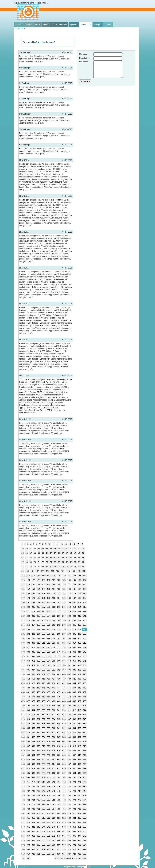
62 (67, 558)
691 (59, 773)
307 (23, 643)
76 (59, 562)
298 (43, 638)
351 (49, 656)
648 (38, 760)
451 (28, 692)
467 (43, 697)
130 (49, 580)
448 (79, 688)
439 (33, 688)
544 (38, 724)
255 (23, 625)
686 (33, 773)
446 (69, 688)
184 (59, 598)
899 (59, 845)
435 (79, 683)
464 (28, 697)
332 (84, 647)
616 (74, 746)
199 (69, 603)
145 (59, 585)
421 (74, 679)
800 (84, 809)
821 (59, 818)
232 (38, 616)
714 (43, 782)
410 (84, 674)
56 (43, 558)
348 (33, 656)
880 (28, 840)
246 (43, 621)
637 (49, 755)
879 (23, 840)
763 (28, 800)
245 (38, 621)
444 (59, 688)
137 (84, 580)
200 (74, 603)
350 (43, 656)
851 (79, 827)
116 (43, 576)
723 (23, 787)
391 (54, 670)
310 (38, 643)
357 (79, 656)
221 (49, 612)
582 (33, 737)
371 (84, 661)
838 (79, 822)
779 (43, 805)
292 (79, 634)
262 (59, 625)
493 (43, 706)
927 (69, 854)
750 (28, 796)
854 (28, 831)
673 (33, 769)
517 (33, 715)
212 (69, 607)
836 (69, 822)
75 (55, 562)
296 (33, 638)
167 (38, 594)
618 (84, 746)
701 (43, 778)
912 (59, 849)
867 (28, 836)
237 (64, 616)
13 (61, 544)
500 (79, 706)
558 (43, 728)
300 (54, 638)
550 (69, 724)
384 (84, 665)
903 (79, 845)
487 (79, 701)
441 (43, 688)
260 (49, 625)
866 (23, 836)
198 (64, 603)
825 (79, 818)
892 (23, 845)
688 (43, 773)
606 (23, 746)
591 (79, 737)
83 (22, 567)
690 (54, 773)
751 (33, 796)
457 (59, 692)
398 (23, 674)
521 (54, 715)
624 (49, 751)
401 (38, 674)
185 (64, 598)
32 (75, 549)
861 (64, 831)
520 (49, 715)
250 (64, 621)
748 (84, 791)
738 (33, 791)
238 (69, 616)
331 (79, 647)
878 (84, 836)
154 (38, 589)
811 (74, 813)
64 (75, 558)
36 (26, 553)
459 (69, 692)
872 (54, 836)
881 (33, 840)
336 (38, 652)
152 (28, 589)
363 (43, 661)
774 (84, 800)
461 (79, 692)
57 (47, 558)
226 (74, 612)
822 (64, 818)
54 (35, 558)
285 (43, 634)
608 (33, 746)
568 (28, 733)
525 (74, 715)
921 (38, 854)
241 (84, 616)
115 (38, 576)
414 (38, 679)
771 (69, 800)
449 (84, 688)
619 (23, 751)
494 (49, 706)
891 (84, 840)
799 (79, 809)
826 (84, 818)
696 (84, 773)
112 (23, 576)
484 (64, 701)
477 (28, 701)
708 (79, 778)
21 (31, 549)
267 (84, 625)
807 (54, 813)
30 (67, 549)
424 (23, 683)
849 (69, 827)
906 (28, 849)
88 (43, 567)
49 (79, 553)
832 (49, 822)
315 (64, 643)
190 (23, 603)
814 (23, 818)
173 (69, 594)
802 (28, 813)
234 (49, 616)
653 (64, 760)
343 (74, 652)
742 (54, 791)
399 (28, 674)
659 (28, 764)
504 (33, 710)
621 (33, 751)
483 (59, 701)
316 (69, 643)
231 (33, 616)
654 (69, 760)
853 (23, 831)
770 (64, 800)
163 (84, 589)
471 (64, 697)
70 (35, 562)
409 (79, 674)
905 (23, 849)
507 (49, 710)
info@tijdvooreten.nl (72, 867)
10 (49, 544)
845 (49, 827)
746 (74, 791)
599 (54, 742)
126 (28, 580)
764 (33, 800)
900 (64, 845)
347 (28, 656)
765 (38, 800)
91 (55, 567)
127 (33, 580)
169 (49, 594)
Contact (108, 25)
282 (28, 634)
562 (64, 728)
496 (59, 706)
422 (79, 679)
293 (84, 634)
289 (64, 634)
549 (64, 724)
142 (43, 585)
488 (84, 701)
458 (64, 692)
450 (23, 692)
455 (49, 692)
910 (49, 849)
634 (33, 755)
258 (38, 625)
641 (69, 755)
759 (74, 796)
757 (64, 796)
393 (64, 670)
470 (59, 697)
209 (54, 607)
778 (38, 805)
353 (59, 656)
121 (69, 576)
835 (64, 822)
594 (28, 742)
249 (59, 621)
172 (64, 594)
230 (28, 616)
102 (37, 571)
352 (54, 656)
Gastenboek (86, 25)
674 (38, 769)
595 (33, 742)
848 (64, 827)
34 (83, 549)
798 (74, 809)
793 (49, 809)
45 (63, 553)
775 (23, 805)
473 (74, 697)
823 (69, 818)
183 (54, 598)
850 (74, 827)
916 (79, 849)
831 (43, 822)
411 (23, 679)
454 (43, 692)
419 (64, 679)
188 (79, 598)
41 (47, 553)
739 (38, 791)
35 (22, 553)
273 (49, 629)
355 (69, 656)
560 (54, 728)
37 (31, 553)
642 (74, 755)
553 (84, 724)
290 (69, 634)
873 (59, 836)
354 (64, 656)
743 (59, 791)
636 (43, 755)
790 (33, 809)
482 (54, 701)
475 (84, 697)
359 (23, 661)
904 (84, 845)
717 (59, 782)
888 (69, 840)
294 (23, 638)
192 (33, 603)
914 (69, 849)
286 (49, 634)
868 (33, 836)
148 (74, 585)
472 (69, 697)
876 (74, 836)
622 (38, 751)
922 (43, 854)
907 (33, 849)
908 (38, 849)
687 (38, 773)
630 (79, 751)
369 (74, 661)
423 (84, 679)
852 (84, 827)
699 (33, 778)
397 (84, 670)
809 (64, 813)
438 (28, 688)
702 (49, 778)
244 (33, 621)
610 (43, 746)
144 (54, 585)
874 (64, 836)
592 (84, 737)
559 (49, 728)
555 (28, 728)
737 (28, 791)
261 (54, 625)
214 (79, 607)
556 (33, 728)
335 (33, 652)
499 (74, 706)
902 (74, 845)
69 (31, 562)
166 (33, 594)
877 (79, 836)
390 (49, 670)
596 (38, 742)
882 (38, 840)
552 (79, 724)
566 (84, 728)
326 (54, 647)
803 (33, 813)
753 (43, 796)
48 (75, 553)
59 (55, 558)
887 (64, 840)
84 (26, 567)
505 (38, 710)
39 (39, 553)
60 (59, 558)
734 (79, 787)
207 (43, 607)
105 (53, 571)
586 (54, 737)
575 (64, 733)
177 (23, 598)
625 (54, 751)
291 (74, 634)
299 (49, 638)
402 (43, 674)
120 (64, 576)
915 (74, 849)
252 (74, 621)
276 (64, 629)
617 (79, 746)
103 (42, 571)
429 (49, 683)
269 (28, 629)
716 (54, 782)
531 (38, 719)
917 (84, 849)
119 (59, 576)
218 (33, 612)
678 (59, 769)
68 (26, 562)
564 (74, 728)
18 (82, 544)
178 (28, 598)
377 (49, 665)
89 (47, 567)
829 (33, 822)
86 (35, 567)
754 (49, 796)
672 (28, 769)
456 (54, 692)
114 (33, 576)
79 (71, 562)
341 (64, 652)
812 (79, 813)
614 (64, 746)
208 (49, 607)
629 (74, 751)
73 (47, 562)
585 (49, 737)
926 (64, 854)
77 (63, 562)
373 (28, 665)
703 (54, 778)
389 (43, 670)
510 (64, 710)
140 (33, 585)
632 (23, 755)
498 (69, 706)
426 (33, 683)
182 (49, 598)
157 (54, 589)
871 (49, 836)
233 (43, 616)
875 (69, 836)
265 (74, 625)
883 (43, 840)
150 (84, 585)
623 (43, 751)
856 (38, 831)
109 (73, 571)
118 (54, 576)
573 (54, 733)
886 (59, 840)
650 (49, 760)
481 (49, 701)
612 (54, 746)
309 (33, 643)
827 (23, 822)
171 (59, 594)
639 (59, 755)
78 (67, 562)
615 (69, 746)
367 (64, 661)
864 (79, 831)
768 (54, 800)
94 (67, 567)
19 (22, 549)
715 (49, 782)
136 (79, 580)
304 (74, 638)
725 (33, 787)
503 (28, 710)
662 (43, 764)
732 (69, 787)
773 (79, 800)
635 (38, 755)
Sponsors (74, 25)
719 (69, 782)
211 (64, 607)
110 (78, 571)
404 (54, 674)
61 (63, 558)
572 (49, 733)
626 (59, 751)
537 (69, 719)
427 (38, 683)
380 (64, 665)
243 (28, 621)
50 (83, 553)
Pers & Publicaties (59, 25)
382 (74, 665)
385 (23, 670)
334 (28, 652)
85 (31, 567)
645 (23, 760)
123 (79, 576)
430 (54, 683)
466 (38, 697)
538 (74, 719)
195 (49, 603)
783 (64, 805)
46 (67, 553)
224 (64, 612)
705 (64, 778)
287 (54, 634)
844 (43, 827)
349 (38, 656)
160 (69, 589)
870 (43, 836)
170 (54, 594)
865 (84, 831)
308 (28, 643)
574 (59, 733)
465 (33, 697)
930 (84, 854)
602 (69, 742)
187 (74, 598)
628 (69, 751)
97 (79, 567)
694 (74, 773)
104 (47, 571)
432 (64, 683)
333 (23, 652)
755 (54, 796)
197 (59, 603)
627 (64, 751)
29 (63, 549)
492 (38, 706)
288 (59, 634)
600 (59, 742)
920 (33, 854)
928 (74, 854)
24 (43, 549)
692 (64, 773)
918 (23, 854)
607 (28, 746)
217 (28, 612)
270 (33, 629)
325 (49, 647)
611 (49, 746)
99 (22, 571)
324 (43, 647)
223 (59, 612)
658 (23, 764)
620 (28, 751)
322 (33, 647)
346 (23, 656)
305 (79, 638)
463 (23, 697)
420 (69, 679)
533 (49, 719)
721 (79, 782)
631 (84, 751)
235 (54, 616)
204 (28, 607)
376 (43, 665)
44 (59, 553)
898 (54, 845)
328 (64, 647)
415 (43, 679)
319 (84, 643)
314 (59, 643)
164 (23, 594)
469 (54, 697)
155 (43, 589)
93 (63, 567)
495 (54, 706)
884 (49, 840)
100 (27, 571)
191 (28, 603)
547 (54, 724)
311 (43, 643)
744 (64, 791)
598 (49, 742)
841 (28, 827)
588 (64, 737)
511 (69, 710)
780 (49, 805)
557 (38, 728)
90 (51, 567)
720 (74, 782)
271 (38, 629)
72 (43, 562)
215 (84, 607)
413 (33, 679)
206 (38, 607)
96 (75, 567)
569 (33, 733)
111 (83, 571)
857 (43, 831)
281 (23, 634)
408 (74, 674)
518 (38, 715)
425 (28, 683)
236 (59, 616)
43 (55, 553)
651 (54, 760)
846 (54, 827)
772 (74, 800)
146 (64, 585)
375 (38, 665)
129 (43, 580)
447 (74, 688)
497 (64, 706)
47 (71, 553)
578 (79, 733)
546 (49, 724)
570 (38, 733)
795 (59, 809)
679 (64, 769)
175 (79, 594)
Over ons (29, 25)
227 (79, 612)
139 (28, 585)
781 (54, 805)
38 (35, 553)
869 (38, 836)
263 (64, 625)
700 (38, 778)
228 (84, 612)
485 (69, 701)
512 (74, 710)
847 (59, 827)
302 (64, 638)
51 (22, 558)
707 (74, 778)
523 (64, 715)
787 (84, 805)
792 (43, 809)
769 (59, 800)
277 (69, 629)
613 (59, 746)
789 (28, 809)
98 (83, 567)
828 (28, 822)
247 (49, 621)
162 (79, 589)
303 (69, 638)
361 (33, 661)
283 (33, 634)
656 (79, 760)
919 (28, 854)
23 (39, 549)
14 (66, 544)
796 (64, 809)
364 (49, 661)
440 (38, 688)
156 (49, 589)
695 (79, 773)
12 (57, 544)
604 (79, 742)
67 (22, 562)
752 (38, 796)
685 (28, 773)
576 (69, 733)
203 (23, 607)
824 (74, 818)
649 (43, 760)
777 (33, 805)
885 (54, 840)
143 (49, 585)
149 (79, 585)
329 (69, 647)
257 (33, 625)
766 (43, 800)
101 (32, 571)
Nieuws (19, 25)
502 (23, 710)
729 (54, 787)
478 (33, 701)
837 (74, 822)
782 (59, 805)
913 (64, 849)
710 (23, 782)
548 (59, 724)
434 (74, 683)
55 (39, 558)
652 (59, 760)
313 (54, 643)
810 (69, 813)
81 (79, 562)
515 (23, 715)
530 (33, 719)
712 (33, 782)
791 (38, 809)
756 (59, 796)
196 (54, 603)
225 (69, 612)
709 (84, 778)
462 (84, 692)
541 (23, 724)
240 (79, 616)
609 (38, 746)
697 (23, 778)
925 (59, 854)
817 (38, 818)
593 (23, 742)
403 (49, 674)
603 (74, 742)
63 (71, 558)
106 (58, 571)
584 (43, 737)
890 (79, 840)
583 (38, 737)
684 (23, 773)
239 (74, 616)
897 (49, 845)
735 (84, 787)
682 (79, 769)
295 (28, 638)
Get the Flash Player (23, 3)
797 (69, 809)
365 (54, 661)
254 (84, 621)
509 (59, 710)
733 (74, 787)
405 (59, 674)
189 (84, 598)
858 (49, 831)
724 (28, 787)
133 (64, 580)
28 (59, 549)
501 (84, 706)
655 (74, 760)
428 (43, 683)
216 (23, 612)
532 (43, 719)
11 (53, 544)
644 (84, 755)
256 (28, 625)
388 (38, 670)
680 (69, 769)
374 (33, 665)
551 (74, 724)
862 (69, 831)
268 (23, 629)
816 (33, 818)
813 (84, 813)
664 (54, 764)
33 (79, 549)
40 (43, 553)
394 (69, 670)
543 (33, 724)
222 (54, 612)
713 (38, 782)
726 (38, 787)
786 (79, 805)
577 (74, 733)
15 (70, 544)
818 (43, 818)
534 (54, 719)
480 (43, 701)
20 (26, 549)
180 (38, 598)
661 (38, 764)
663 (49, 764)
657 (84, 760)
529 (28, 719)
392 (59, 670)
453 (38, 692)
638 (54, 755)
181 (43, 598)
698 (28, 778)
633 (28, 755)
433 (69, 683)
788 (23, 809)
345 (84, 652)
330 (74, 647)
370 (79, 661)
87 (39, 567)
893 (28, 845)
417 (54, 679)
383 (79, 665)
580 (23, 737)
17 (78, 544)
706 (69, 778)
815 (28, 818)
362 (38, 661)
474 (79, 697)
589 (69, 737)
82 (83, 562)
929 (79, 854)
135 (74, 580)
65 (79, 558)
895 (38, 845)
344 (79, 652)
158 (59, 589)
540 (84, 719)
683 (84, 769)
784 (69, 805)
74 (51, 562)
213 (74, 607)
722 (84, 782)
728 (49, 787)
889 (74, 840)
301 (59, 638)
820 (54, 818)
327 (59, 647)
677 (54, 769)
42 (51, 553)
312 (49, 643)
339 (54, 652)
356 (74, 656)
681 (74, 769)
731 (64, 787)
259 (43, 625)
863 (74, 831)
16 (74, 544)
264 (69, 625)
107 (63, 571)
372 (23, 665)
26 (51, 549)
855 (33, 831)
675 (43, 769)
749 (23, 796)
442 (49, 688)
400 (33, 674)
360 (28, 661)
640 (64, 755)
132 (59, 580)
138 (23, 585)
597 (43, 742)
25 (47, 549)
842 (33, 827)
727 (43, 787)
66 (83, 558)
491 (33, 706)
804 (38, 813)
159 (64, 589)
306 (84, 638)
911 (54, 849)
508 (54, 710)
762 (23, 800)
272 (43, 629)
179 (33, 598)
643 (79, 755)
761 (84, 796)
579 (84, 733)
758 (69, 796)
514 (84, 710)
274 (54, 629)
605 (84, 742)
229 (23, 616)
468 (49, 697)
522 (59, 715)
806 (49, 813)
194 (43, 603)
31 (71, 549)
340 (59, 652)
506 (43, 710)
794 (54, 809)
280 (84, 629)
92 (59, 567)
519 (43, 715)
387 (33, 670)
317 (74, 643)
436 (84, 683)
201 (79, 603)
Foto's (38, 25)
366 (59, 661)
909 (43, 849)
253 (79, 621)
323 (38, 647)
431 (59, 683)
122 (74, 576)
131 (54, 580)
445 (64, 688)
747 (79, 791)
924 (54, 854)
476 (23, 701)
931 (23, 858)
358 (84, 656)
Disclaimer (87, 867)
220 (43, 612)
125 (23, 580)
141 (38, 585)
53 (31, 558)
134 (69, 580)
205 (33, 607)
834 (59, 822)
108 (68, 571)
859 (54, 831)
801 (23, 813)
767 (49, 800)
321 (28, 647)
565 (79, 728)
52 (26, 558)
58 (51, 558)
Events (46, 25)
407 (69, 674)
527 (84, 715)
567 (23, 733)
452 (33, 692)
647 (33, 760)
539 (79, 719)
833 (54, 822)
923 (49, 854)
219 (38, 612)
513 (79, 710)
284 (38, 634)
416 (49, 679)
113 (28, 576)
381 (69, 665)
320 (23, 647)
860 (59, 831)
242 (23, 621)
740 (43, 791)
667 (69, 764)
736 (23, 791)
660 (33, 764)
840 (23, 827)
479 (38, 701)
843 (38, 827)
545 (43, 724)
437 (23, 688)
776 (28, 805)
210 (59, 607)
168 (43, 594)
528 (23, 719)
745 (69, 791)
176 (84, 594)
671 (23, 769)
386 (28, 670)
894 (33, 845)
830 (38, 822)
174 (74, 594)
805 (43, 813)
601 (64, 742)
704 (59, 778)
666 (64, 764)
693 (69, 773)
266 (79, 625)
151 (23, 589)
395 (74, 670)
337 (43, 652)
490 (28, 706)
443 (54, 688)
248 (54, 621)
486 (74, 701)
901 (69, 845)
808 (59, 813)
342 (69, 652)
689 (49, 773)
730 (59, 787)
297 (38, 638)
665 (59, 764)
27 (55, 549)
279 (79, 629)
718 (64, 782)
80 (75, 562)
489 (23, 706)
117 (49, 576)
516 (28, 715)
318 (79, 643)
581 (28, 737)
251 (69, 621)
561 (59, 728)
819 (49, 818)
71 (39, 562)
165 (28, 594)
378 (54, 665)
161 (74, 589)
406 (64, 674)
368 (69, 661)
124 (84, 576)
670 (84, 764)
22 (35, 549)
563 (69, 728)
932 (28, 858)
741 (49, 791)
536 (64, 719)
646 (28, 760)
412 (28, 679)
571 (43, 733)
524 (69, 715)
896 (43, 845)
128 (38, 580)
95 (71, 567)
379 (59, 665)
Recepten (98, 25)
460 (74, 692)
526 (79, 715)
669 (79, 764)
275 (59, 629)
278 (74, 629)
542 (28, 724)
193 (38, 603)
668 (74, 764)
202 (84, 603)
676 (49, 769)
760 (79, 796)
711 (28, 782)
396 (79, 670)
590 (74, 737)
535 (59, 719)
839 (84, 822)
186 (69, 598)
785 (74, 805)
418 (59, 679)
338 (49, 652)
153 (33, 589)
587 (59, 737)
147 (69, 585)
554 (23, 728)
